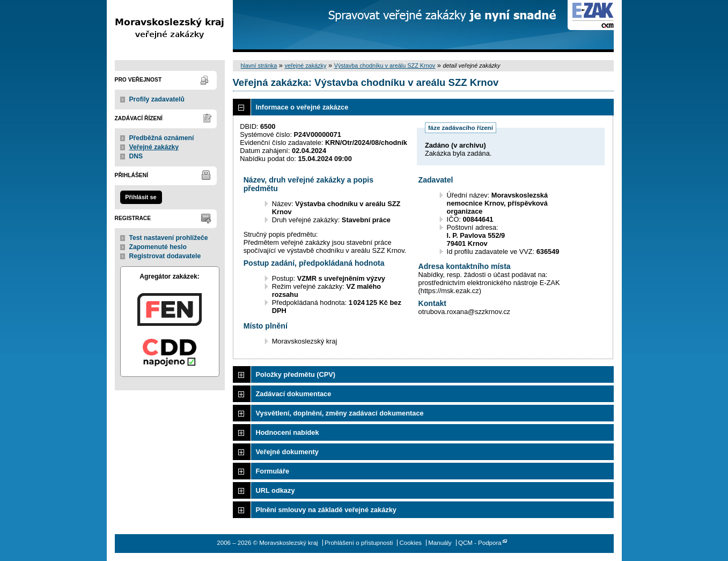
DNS (136, 156)
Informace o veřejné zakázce (302, 107)
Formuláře (273, 471)
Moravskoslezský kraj (170, 26)
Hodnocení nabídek (288, 432)
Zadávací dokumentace (294, 394)
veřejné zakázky (305, 65)
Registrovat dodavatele (165, 256)
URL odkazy (275, 490)
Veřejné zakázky (154, 147)
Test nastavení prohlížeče (169, 238)
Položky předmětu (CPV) (296, 374)
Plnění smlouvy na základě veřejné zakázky (326, 510)
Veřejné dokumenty (287, 452)
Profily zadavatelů (157, 99)
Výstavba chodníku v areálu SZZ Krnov (385, 65)
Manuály (440, 543)
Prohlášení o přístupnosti (359, 543)
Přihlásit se (141, 197)
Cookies (410, 543)
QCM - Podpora (480, 543)
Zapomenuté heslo (158, 247)
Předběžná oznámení (162, 138)
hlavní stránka (259, 65)
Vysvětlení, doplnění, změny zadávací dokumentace (340, 413)
